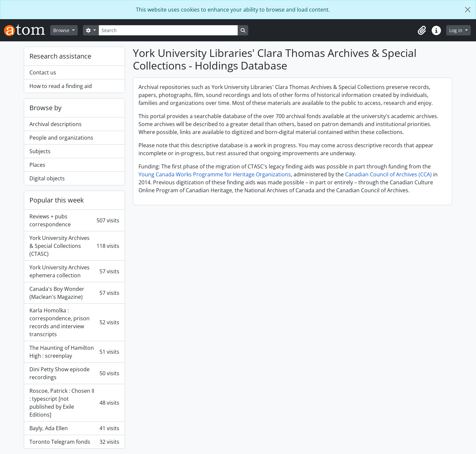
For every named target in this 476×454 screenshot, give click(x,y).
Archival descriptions (56, 124)
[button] (422, 30)
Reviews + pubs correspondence (74, 220)
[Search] (168, 30)
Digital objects (47, 178)
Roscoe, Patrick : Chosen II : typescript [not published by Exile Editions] (74, 403)
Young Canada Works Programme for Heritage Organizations (215, 174)
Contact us (43, 72)
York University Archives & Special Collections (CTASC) (74, 246)
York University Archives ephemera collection (74, 271)
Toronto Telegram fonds (74, 442)
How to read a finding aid (61, 86)
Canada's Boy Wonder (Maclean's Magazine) (74, 293)
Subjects (40, 151)
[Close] (468, 10)
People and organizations (61, 138)
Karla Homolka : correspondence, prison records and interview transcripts (74, 322)
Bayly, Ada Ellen (74, 428)
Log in (456, 30)
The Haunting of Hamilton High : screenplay (74, 352)
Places (37, 165)
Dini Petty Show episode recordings (74, 373)
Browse (62, 30)
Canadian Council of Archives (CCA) (388, 174)
